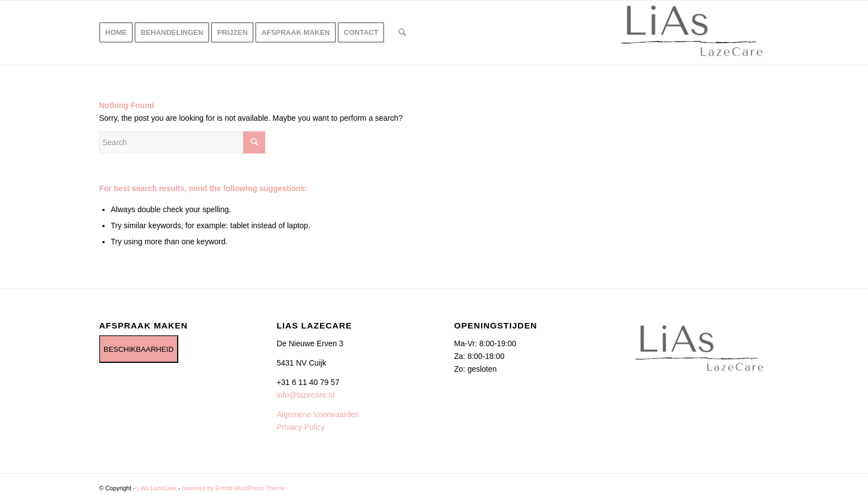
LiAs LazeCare (157, 488)
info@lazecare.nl (306, 395)
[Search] (402, 33)
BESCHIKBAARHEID (139, 349)
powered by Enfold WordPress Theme (233, 488)
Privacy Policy (301, 427)
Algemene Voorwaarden (318, 414)
